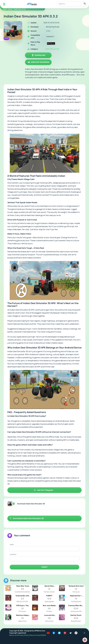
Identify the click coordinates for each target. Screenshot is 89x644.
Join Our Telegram (38, 62)
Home (5, 9)
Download (38, 55)
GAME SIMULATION (20, 9)
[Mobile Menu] (4, 4)
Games (10, 9)
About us (13, 635)
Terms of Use (35, 635)
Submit (44, 567)
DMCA (44, 635)
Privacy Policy (23, 635)
